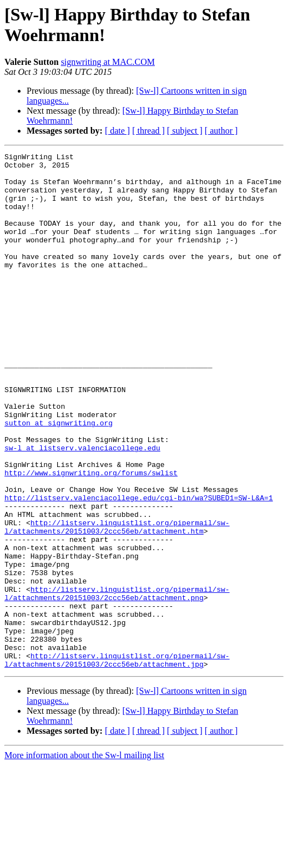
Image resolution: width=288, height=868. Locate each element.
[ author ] (221, 131)
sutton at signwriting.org (59, 478)
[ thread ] (148, 131)
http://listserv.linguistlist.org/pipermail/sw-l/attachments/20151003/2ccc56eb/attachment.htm (117, 602)
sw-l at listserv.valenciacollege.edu (82, 507)
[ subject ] (185, 131)
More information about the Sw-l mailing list (84, 858)
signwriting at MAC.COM (108, 62)
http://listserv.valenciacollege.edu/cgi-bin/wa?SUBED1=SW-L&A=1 (139, 567)
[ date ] (117, 131)
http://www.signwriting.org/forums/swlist (91, 537)
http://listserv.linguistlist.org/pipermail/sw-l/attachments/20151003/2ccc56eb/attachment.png (117, 682)
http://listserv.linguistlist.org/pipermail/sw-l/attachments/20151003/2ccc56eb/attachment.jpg (117, 762)
